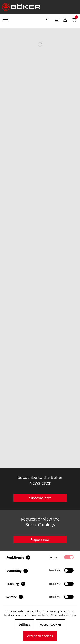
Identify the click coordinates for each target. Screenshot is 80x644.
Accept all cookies (40, 636)
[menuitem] (6, 19)
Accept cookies (51, 624)
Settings (24, 624)
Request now (40, 539)
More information (63, 615)
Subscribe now (40, 498)
